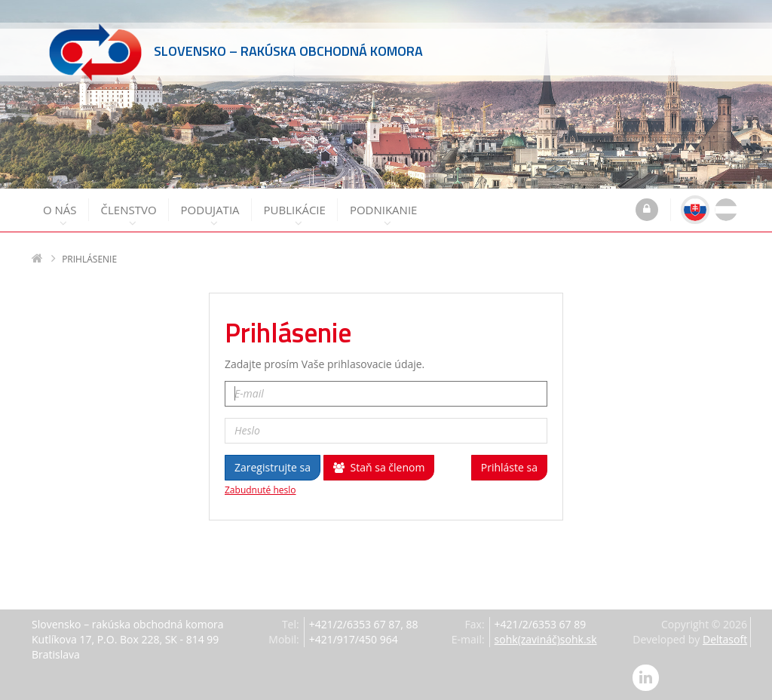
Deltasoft (725, 639)
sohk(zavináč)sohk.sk (546, 639)
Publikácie (295, 215)
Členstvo (129, 215)
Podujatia (210, 215)
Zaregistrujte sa (273, 467)
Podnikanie (384, 215)
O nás (60, 215)
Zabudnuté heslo (260, 490)
